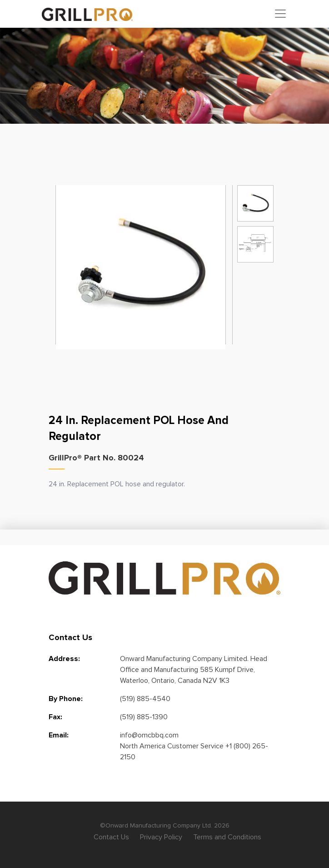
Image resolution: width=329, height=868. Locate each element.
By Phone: (66, 699)
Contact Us (111, 837)
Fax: (55, 717)
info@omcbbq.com (149, 735)
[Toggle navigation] (280, 14)
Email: (59, 735)
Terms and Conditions (227, 837)
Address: (64, 659)
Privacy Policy (161, 837)
